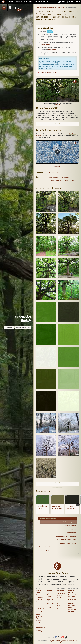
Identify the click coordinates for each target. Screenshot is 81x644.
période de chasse (46, 44)
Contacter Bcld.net (55, 640)
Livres (59, 609)
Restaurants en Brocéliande (69, 529)
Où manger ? (39, 597)
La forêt (10, 2)
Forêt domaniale (69, 180)
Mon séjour (19, 2)
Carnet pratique (40, 2)
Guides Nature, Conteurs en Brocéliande (66, 536)
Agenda (60, 601)
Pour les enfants (62, 598)
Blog (59, 603)
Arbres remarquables (55, 180)
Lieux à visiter (40, 595)
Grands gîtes (50, 603)
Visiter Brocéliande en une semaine (72, 609)
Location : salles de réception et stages (67, 540)
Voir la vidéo (9, 327)
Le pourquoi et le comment (69, 640)
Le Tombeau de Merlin (42, 507)
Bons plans (60, 596)
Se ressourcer (61, 593)
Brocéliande (58, 105)
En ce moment (28, 2)
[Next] (78, 505)
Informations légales (57, 642)
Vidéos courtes (62, 606)
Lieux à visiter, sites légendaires (68, 522)
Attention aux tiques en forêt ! (49, 73)
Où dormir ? (50, 591)
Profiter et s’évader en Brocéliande (47, 518)
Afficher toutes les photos (23, 327)
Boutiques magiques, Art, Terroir (68, 543)
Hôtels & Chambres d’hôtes (49, 595)
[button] (48, 2)
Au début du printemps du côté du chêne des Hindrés (56, 509)
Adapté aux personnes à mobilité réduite (60, 177)
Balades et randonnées (70, 526)
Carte (50, 32)
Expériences (61, 591)
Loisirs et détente (72, 533)
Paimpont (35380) (54, 173)
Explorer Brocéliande (44, 550)
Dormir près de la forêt (45, 547)
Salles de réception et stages (39, 616)
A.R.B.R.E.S (52, 49)
